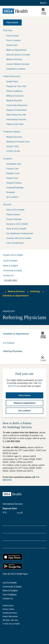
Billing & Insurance (15, 96)
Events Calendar (14, 219)
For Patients (9, 343)
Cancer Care (12, 178)
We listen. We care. (11, 620)
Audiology (35, 291)
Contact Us (8, 276)
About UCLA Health (15, 210)
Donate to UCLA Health (17, 224)
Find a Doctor (13, 36)
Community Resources (17, 105)
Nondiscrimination (10, 613)
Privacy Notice (8, 609)
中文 (5, 512)
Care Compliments (15, 243)
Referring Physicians (13, 351)
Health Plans (12, 82)
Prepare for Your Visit (16, 86)
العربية (20, 512)
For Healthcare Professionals (20, 233)
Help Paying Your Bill (16, 115)
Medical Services (14, 59)
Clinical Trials (12, 146)
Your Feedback (10, 595)
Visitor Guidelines (14, 91)
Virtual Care (12, 45)
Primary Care (12, 169)
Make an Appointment (16, 50)
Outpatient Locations (16, 69)
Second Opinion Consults (18, 55)
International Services (16, 119)
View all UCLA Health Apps (15, 574)
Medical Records (14, 101)
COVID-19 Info (13, 151)
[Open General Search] (43, 3)
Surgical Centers (14, 183)
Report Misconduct (10, 616)
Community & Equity (13, 271)
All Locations (12, 197)
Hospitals (11, 192)
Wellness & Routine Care (18, 142)
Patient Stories (13, 215)
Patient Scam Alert (15, 124)
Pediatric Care (13, 173)
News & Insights (11, 266)
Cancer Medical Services (18, 64)
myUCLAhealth (10, 261)
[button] (24, 31)
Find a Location (13, 40)
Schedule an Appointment (15, 296)
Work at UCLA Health (16, 229)
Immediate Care (14, 164)
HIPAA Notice (8, 606)
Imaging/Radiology (15, 188)
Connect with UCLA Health (19, 238)
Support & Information (16, 110)
